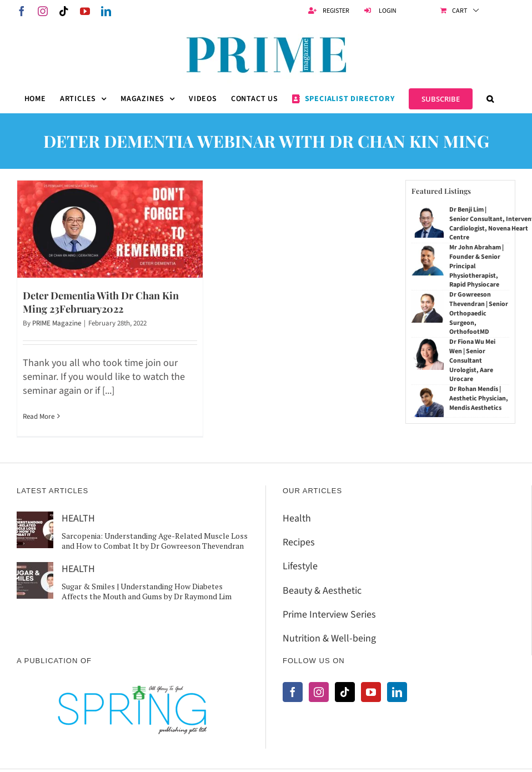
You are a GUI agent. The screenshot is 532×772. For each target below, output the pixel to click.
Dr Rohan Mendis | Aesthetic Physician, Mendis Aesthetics (479, 398)
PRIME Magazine (57, 323)
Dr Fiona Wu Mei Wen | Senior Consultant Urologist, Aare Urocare (472, 360)
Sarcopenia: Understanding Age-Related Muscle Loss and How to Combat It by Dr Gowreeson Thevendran (155, 541)
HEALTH (78, 518)
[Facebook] (293, 692)
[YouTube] (371, 692)
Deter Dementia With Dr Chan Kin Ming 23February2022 (101, 302)
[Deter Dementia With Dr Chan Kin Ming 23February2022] (110, 229)
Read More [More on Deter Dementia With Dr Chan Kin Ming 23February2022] (39, 417)
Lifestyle (300, 566)
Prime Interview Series (329, 615)
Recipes (299, 542)
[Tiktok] (345, 692)
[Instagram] (319, 692)
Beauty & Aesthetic (322, 591)
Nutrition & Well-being (329, 638)
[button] (490, 99)
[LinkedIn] (397, 692)
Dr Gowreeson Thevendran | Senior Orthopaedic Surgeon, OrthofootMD (479, 313)
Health (297, 518)
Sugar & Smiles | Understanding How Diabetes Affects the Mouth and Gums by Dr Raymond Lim (147, 591)
